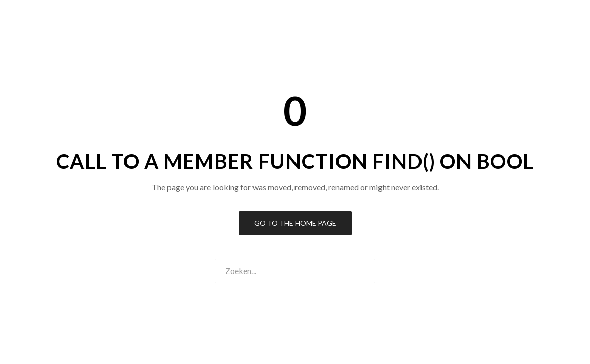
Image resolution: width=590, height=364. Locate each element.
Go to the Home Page (295, 223)
